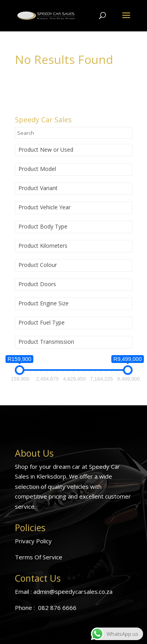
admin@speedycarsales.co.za (73, 591)
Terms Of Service (39, 557)
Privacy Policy (33, 541)
